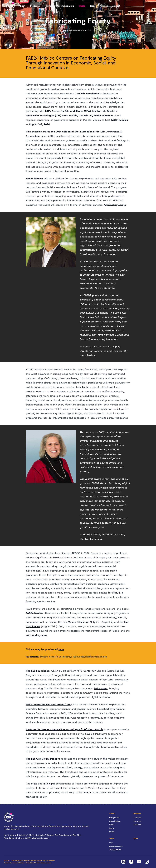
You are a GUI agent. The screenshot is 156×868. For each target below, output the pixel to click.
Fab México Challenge (76, 622)
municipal (49, 784)
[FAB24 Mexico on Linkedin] (123, 862)
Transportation (115, 850)
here (61, 649)
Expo (93, 6)
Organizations (115, 821)
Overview (137, 818)
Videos (104, 6)
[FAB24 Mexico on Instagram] (147, 862)
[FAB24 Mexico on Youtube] (139, 862)
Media (82, 6)
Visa (111, 843)
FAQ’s (111, 828)
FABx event (101, 688)
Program (137, 814)
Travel (49, 6)
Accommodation (65, 6)
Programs (35, 6)
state (34, 784)
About (22, 6)
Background (114, 818)
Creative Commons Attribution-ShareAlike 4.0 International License (28, 863)
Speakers (137, 821)
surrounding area (36, 635)
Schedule (137, 825)
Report (116, 6)
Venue (112, 825)
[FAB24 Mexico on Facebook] (131, 862)
